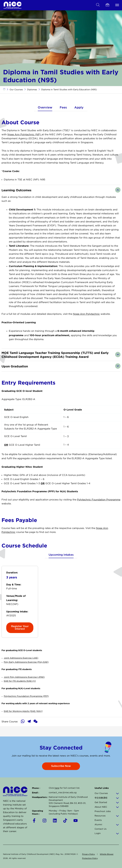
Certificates (11, 14)
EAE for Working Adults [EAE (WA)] (23, 722)
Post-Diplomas (63, 14)
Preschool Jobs (103, 811)
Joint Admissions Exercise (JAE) (21, 668)
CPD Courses (29, 14)
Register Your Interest (20, 638)
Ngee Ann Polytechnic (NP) (25, 145)
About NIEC (107, 807)
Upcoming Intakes (61, 565)
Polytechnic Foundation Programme (99, 510)
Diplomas (46, 14)
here (57, 788)
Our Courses (16, 100)
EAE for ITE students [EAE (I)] (20, 691)
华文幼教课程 (107, 798)
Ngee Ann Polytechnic (86, 324)
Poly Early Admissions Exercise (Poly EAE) (26, 672)
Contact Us (101, 829)
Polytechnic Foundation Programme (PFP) (26, 706)
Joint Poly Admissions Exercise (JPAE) (24, 687)
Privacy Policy (88, 854)
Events (98, 820)
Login (107, 833)
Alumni (107, 825)
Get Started (107, 802)
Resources (107, 816)
